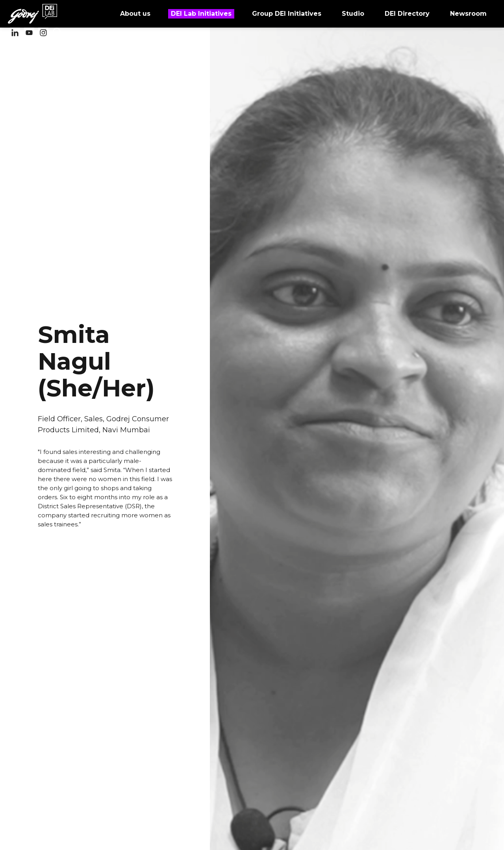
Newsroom (468, 13)
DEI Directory (407, 13)
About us (135, 13)
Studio (353, 13)
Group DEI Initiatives (286, 13)
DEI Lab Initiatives (201, 14)
